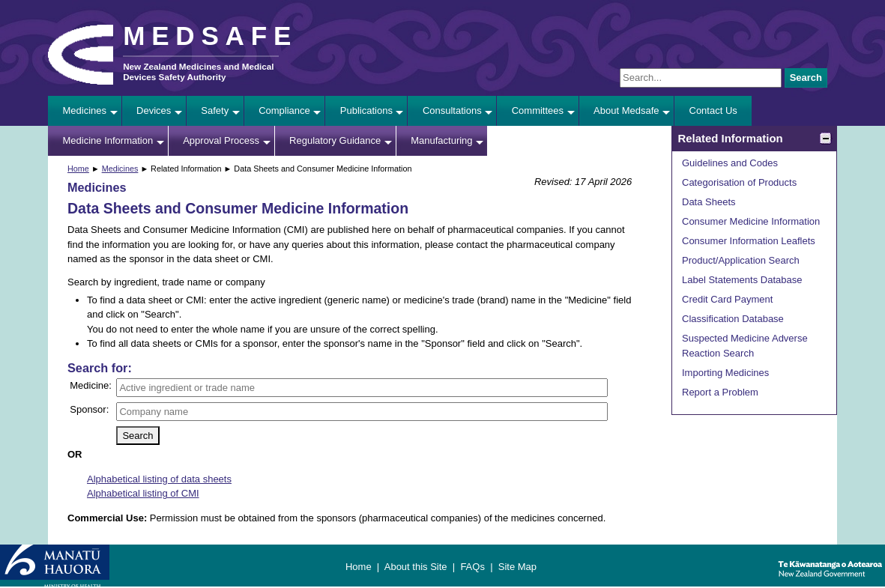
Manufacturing (441, 140)
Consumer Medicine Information (751, 221)
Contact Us (713, 110)
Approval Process (221, 140)
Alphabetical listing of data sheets (159, 479)
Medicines (85, 110)
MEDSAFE (210, 36)
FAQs (472, 567)
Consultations (452, 110)
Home (78, 169)
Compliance (284, 110)
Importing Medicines (725, 373)
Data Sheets (709, 202)
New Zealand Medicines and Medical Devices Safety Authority (198, 72)
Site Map (517, 567)
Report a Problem (720, 392)
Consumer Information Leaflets (749, 241)
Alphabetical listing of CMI (143, 493)
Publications (366, 110)
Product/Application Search (741, 260)
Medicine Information (108, 140)
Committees (538, 110)
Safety (215, 110)
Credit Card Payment (727, 299)
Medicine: (91, 385)
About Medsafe (626, 110)
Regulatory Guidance (335, 140)
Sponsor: (89, 409)
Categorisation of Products (739, 182)
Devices (154, 110)
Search (806, 78)
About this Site (416, 567)
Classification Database (733, 319)
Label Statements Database (742, 280)
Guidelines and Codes (730, 163)
